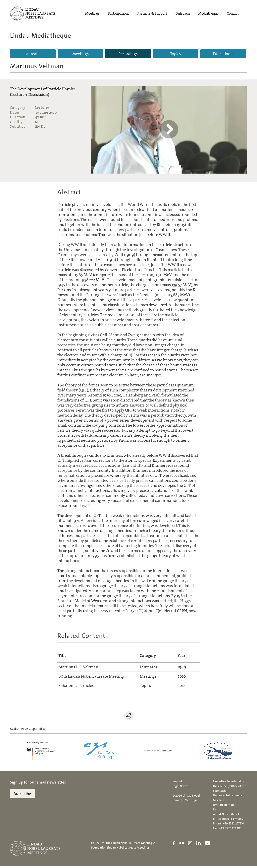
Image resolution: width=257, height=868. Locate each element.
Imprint (177, 783)
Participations (118, 14)
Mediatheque (208, 14)
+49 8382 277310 (233, 825)
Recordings (128, 54)
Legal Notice (181, 788)
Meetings (92, 14)
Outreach (183, 14)
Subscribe (22, 795)
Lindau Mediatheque (41, 36)
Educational (223, 54)
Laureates (33, 54)
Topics (176, 54)
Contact (233, 14)
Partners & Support (152, 14)
